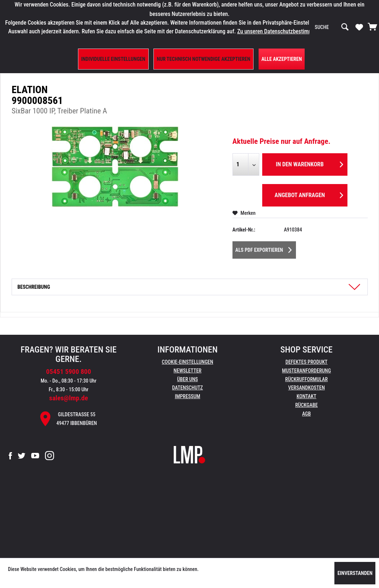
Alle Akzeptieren (282, 59)
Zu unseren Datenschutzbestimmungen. (283, 31)
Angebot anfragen (309, 194)
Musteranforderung (307, 371)
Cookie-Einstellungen (188, 362)
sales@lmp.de (69, 398)
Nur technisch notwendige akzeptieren (203, 59)
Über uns (187, 379)
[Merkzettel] (359, 27)
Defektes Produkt (306, 362)
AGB (306, 414)
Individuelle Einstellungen (113, 59)
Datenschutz (188, 388)
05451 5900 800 (69, 372)
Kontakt (307, 396)
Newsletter (188, 371)
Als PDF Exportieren (264, 249)
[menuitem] (332, 27)
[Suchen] (345, 27)
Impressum (188, 396)
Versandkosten (306, 388)
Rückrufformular (306, 379)
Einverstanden (355, 573)
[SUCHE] (332, 27)
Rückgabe (306, 405)
